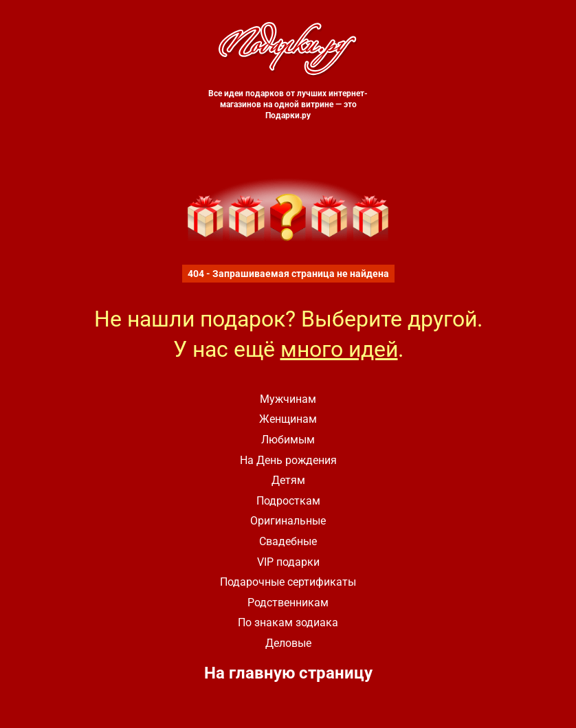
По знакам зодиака (288, 622)
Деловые (288, 643)
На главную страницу (288, 673)
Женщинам (288, 419)
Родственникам (288, 603)
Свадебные (288, 541)
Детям (288, 480)
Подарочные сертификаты (288, 582)
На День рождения (288, 460)
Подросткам (288, 501)
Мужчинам (288, 399)
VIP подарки (288, 562)
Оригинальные (288, 521)
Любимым (288, 440)
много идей (339, 349)
